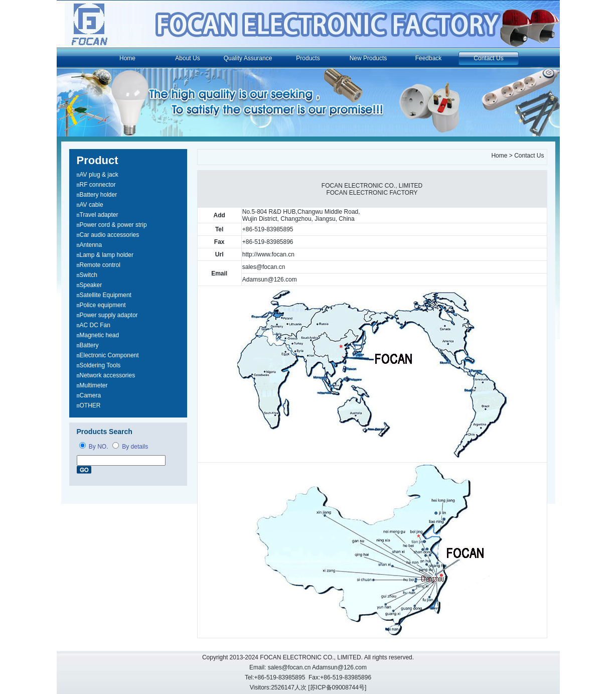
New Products (368, 58)
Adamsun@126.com (270, 280)
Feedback (429, 58)
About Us (187, 58)
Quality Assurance (248, 58)
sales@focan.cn (264, 267)
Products (308, 58)
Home (127, 58)
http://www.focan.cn (268, 254)
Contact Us (488, 58)
